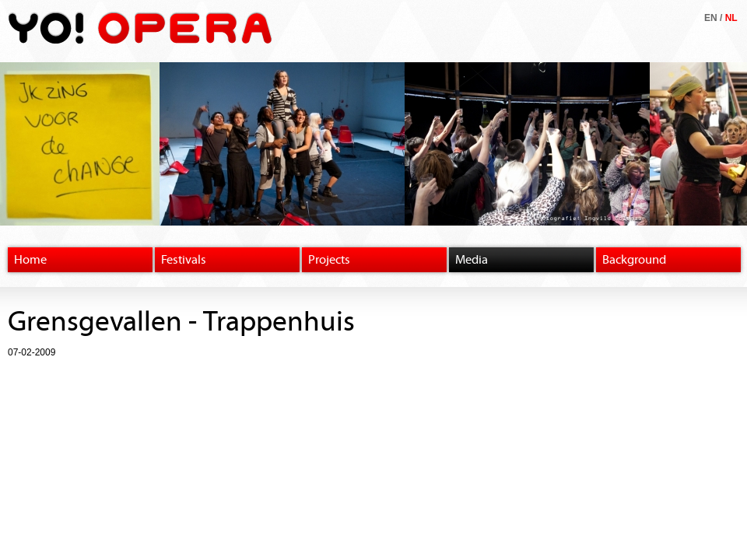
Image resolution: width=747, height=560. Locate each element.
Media (472, 260)
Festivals (184, 260)
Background (634, 260)
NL (731, 18)
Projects (329, 260)
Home (30, 260)
